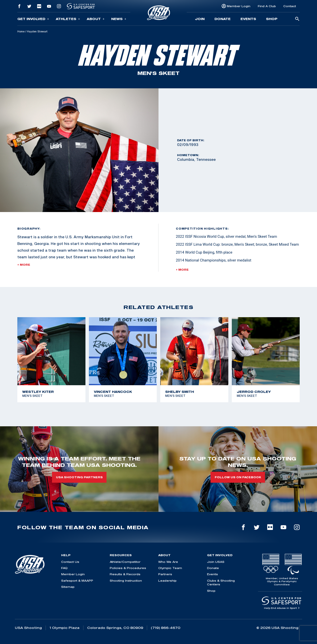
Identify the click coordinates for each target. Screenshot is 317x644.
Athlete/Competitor (125, 562)
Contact (290, 6)
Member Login (239, 6)
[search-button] (297, 19)
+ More (24, 265)
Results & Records (125, 574)
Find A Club (267, 6)
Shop (272, 19)
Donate (223, 19)
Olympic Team (170, 568)
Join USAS (216, 562)
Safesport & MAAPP (77, 581)
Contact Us (70, 562)
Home (21, 31)
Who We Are (168, 562)
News (119, 19)
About (96, 19)
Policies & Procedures (128, 568)
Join (200, 19)
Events (248, 19)
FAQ (64, 568)
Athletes (68, 19)
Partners (165, 574)
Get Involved (33, 19)
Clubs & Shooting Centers (221, 582)
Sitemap (68, 587)
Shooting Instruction (126, 581)
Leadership (167, 581)
